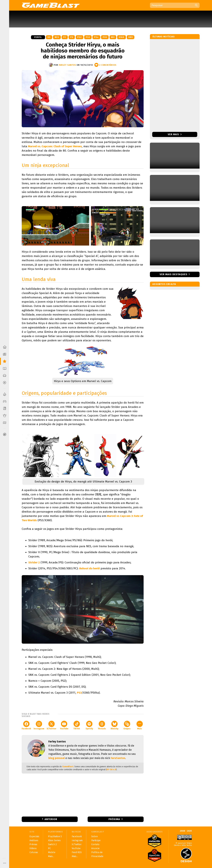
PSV (105, 37)
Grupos (127, 725)
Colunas (34, 852)
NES (57, 37)
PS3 (88, 37)
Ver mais (175, 134)
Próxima (114, 819)
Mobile (52, 852)
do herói (89, 568)
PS (72, 37)
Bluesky (114, 725)
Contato (95, 844)
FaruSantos (118, 758)
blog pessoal (57, 758)
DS (49, 37)
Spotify (89, 725)
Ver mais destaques (173, 274)
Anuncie (95, 848)
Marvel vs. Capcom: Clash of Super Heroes (55, 146)
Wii (113, 37)
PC (65, 37)
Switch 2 (52, 844)
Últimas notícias (164, 37)
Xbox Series (54, 840)
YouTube (64, 725)
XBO (131, 37)
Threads (102, 725)
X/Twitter (51, 725)
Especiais (34, 836)
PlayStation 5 (55, 836)
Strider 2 (34, 562)
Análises (34, 840)
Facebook (26, 725)
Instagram (39, 725)
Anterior (51, 819)
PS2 (79, 37)
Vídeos (33, 848)
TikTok (77, 725)
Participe (96, 840)
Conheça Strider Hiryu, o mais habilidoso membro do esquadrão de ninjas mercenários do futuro (83, 51)
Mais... (51, 856)
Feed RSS (77, 852)
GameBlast (68, 767)
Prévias (33, 844)
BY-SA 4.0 (111, 770)
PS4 (96, 37)
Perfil (38, 37)
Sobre (94, 836)
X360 (121, 37)
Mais (140, 725)
